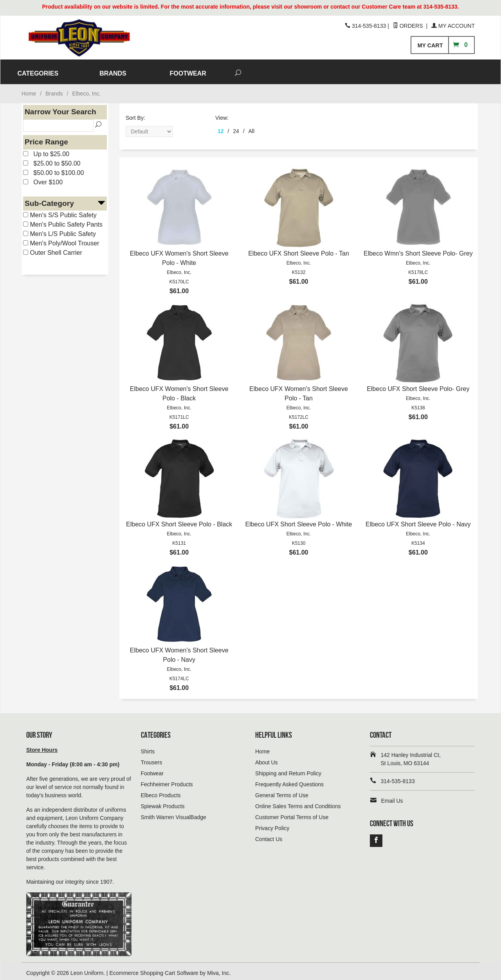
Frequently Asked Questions (289, 781)
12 (221, 128)
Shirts (148, 748)
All (252, 128)
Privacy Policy (272, 825)
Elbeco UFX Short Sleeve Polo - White (298, 521)
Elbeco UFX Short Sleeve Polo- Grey (418, 385)
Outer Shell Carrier (53, 249)
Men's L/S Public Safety (59, 230)
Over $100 (43, 179)
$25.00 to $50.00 (52, 160)
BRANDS (287, 70)
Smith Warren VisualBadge (174, 814)
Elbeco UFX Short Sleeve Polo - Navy (418, 521)
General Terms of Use (282, 792)
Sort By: (135, 114)
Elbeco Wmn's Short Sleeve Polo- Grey (418, 250)
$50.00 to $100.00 (53, 169)
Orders (409, 26)
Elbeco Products (161, 792)
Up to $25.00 (46, 150)
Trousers (152, 759)
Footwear (152, 770)
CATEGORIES (212, 70)
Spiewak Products (163, 803)
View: (222, 114)
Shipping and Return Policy (288, 770)
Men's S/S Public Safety (60, 212)
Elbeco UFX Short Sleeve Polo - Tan (299, 250)
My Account (453, 26)
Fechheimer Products (167, 781)
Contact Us (269, 836)
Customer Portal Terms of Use (292, 814)
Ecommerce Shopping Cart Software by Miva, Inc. (170, 969)
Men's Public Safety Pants (63, 221)
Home (29, 90)
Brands (54, 90)
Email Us (392, 797)
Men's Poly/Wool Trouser (61, 240)
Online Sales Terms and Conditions (298, 803)
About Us (267, 759)
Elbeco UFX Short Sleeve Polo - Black (179, 521)
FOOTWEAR (362, 70)
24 (236, 128)
